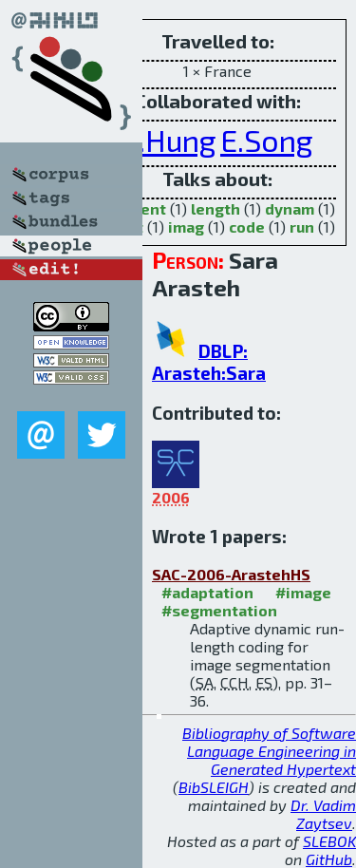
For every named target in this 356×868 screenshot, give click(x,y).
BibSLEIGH (214, 787)
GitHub (329, 859)
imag (186, 226)
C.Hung (169, 140)
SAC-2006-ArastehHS (231, 574)
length (215, 208)
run (302, 226)
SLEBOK (329, 841)
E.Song (267, 140)
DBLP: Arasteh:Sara (209, 362)
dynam (290, 208)
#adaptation (207, 592)
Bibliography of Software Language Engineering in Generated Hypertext (269, 751)
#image (303, 592)
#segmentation (219, 610)
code (247, 226)
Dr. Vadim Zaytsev (323, 814)
